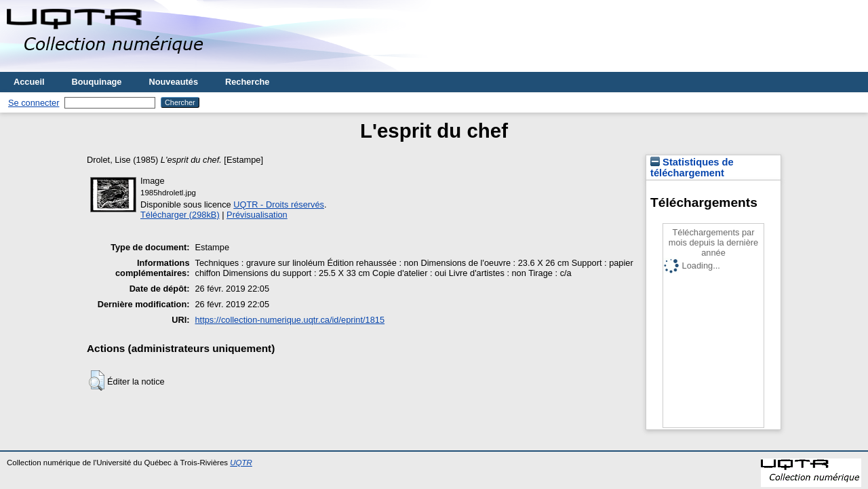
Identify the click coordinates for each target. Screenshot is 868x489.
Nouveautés (173, 82)
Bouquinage (97, 82)
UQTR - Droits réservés (279, 204)
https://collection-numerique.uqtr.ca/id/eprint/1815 (290, 320)
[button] (97, 380)
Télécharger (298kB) (180, 215)
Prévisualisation (257, 215)
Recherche (247, 82)
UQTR (241, 463)
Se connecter (34, 103)
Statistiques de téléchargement (692, 168)
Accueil (29, 82)
